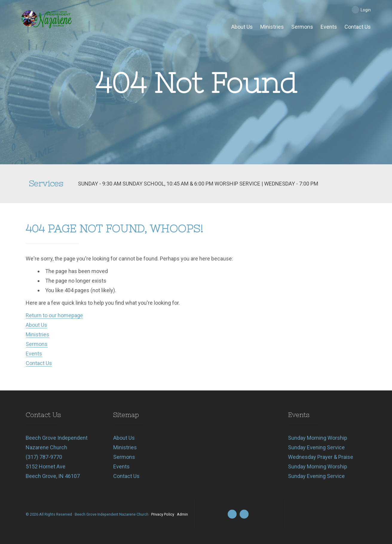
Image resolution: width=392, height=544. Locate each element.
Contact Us (39, 363)
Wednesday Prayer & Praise (321, 457)
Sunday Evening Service (316, 447)
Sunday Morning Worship (318, 438)
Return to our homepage (54, 315)
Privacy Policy (163, 514)
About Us (36, 325)
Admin (182, 514)
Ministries (37, 334)
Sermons (37, 344)
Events (34, 354)
